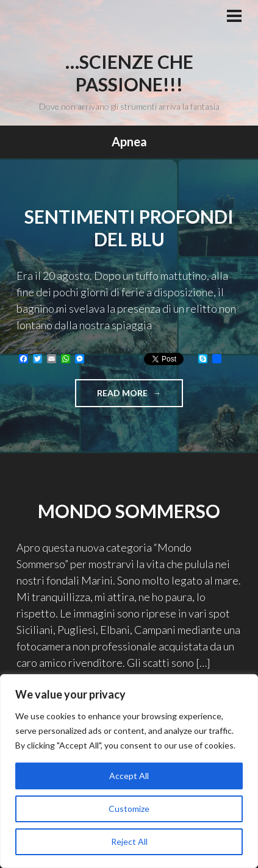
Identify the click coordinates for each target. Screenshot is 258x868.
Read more (140, 397)
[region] (129, 771)
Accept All (129, 776)
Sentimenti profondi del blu (129, 228)
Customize (129, 809)
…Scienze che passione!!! (129, 73)
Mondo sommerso (129, 511)
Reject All (129, 841)
